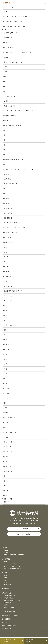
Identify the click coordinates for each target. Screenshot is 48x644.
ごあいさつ (7, 550)
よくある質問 (24, 529)
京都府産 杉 (8, 179)
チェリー (7, 345)
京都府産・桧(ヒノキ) (11, 232)
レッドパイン (8, 198)
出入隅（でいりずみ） (11, 223)
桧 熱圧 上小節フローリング (13, 242)
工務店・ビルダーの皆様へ (10, 616)
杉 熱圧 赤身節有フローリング (13, 62)
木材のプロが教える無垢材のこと (12, 568)
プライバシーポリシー (9, 629)
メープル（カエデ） (10, 418)
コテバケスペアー (9, 7)
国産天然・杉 (8, 38)
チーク (6, 398)
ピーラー (7, 257)
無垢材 (6, 578)
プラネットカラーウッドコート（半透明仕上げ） (19, 111)
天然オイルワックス (10, 325)
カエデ (6, 422)
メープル (7, 388)
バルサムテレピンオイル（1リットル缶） (17, 17)
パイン (6, 67)
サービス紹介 (6, 559)
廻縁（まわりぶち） (10, 106)
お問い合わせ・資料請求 (24, 534)
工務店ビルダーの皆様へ (10, 641)
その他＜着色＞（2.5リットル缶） (14, 22)
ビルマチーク (8, 442)
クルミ (6, 437)
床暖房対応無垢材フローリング (14, 159)
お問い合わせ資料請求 (30, 641)
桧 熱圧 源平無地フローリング (13, 291)
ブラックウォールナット (12, 432)
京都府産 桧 (8, 237)
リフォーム (7, 582)
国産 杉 (6, 121)
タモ (6, 374)
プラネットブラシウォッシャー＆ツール (16, 228)
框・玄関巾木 (8, 218)
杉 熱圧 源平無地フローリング (13, 125)
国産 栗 (6, 413)
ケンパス (7, 495)
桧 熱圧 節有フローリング (12, 184)
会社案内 (5, 547)
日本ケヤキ (8, 466)
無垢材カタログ (7, 593)
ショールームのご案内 (9, 611)
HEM (6, 335)
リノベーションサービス (10, 564)
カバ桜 (6, 384)
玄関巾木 (7, 101)
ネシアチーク (8, 452)
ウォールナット (9, 296)
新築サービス (7, 562)
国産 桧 (6, 57)
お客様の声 (5, 589)
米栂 (6, 354)
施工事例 (5, 573)
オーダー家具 (7, 585)
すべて (5, 575)
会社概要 (6, 552)
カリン (6, 457)
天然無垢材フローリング (12, 33)
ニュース (5, 622)
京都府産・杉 (8, 174)
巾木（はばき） (9, 47)
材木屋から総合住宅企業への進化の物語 (14, 555)
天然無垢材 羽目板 (10, 96)
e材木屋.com (7, 3)
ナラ (6, 281)
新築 (5, 580)
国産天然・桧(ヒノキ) (11, 116)
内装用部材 (8, 276)
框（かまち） (8, 43)
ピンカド (7, 491)
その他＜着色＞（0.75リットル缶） (15, 26)
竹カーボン (8, 486)
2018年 (6, 502)
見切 (6, 164)
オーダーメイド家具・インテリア (12, 566)
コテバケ (7, 12)
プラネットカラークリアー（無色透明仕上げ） (18, 52)
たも (6, 247)
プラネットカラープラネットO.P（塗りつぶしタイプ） (21, 169)
